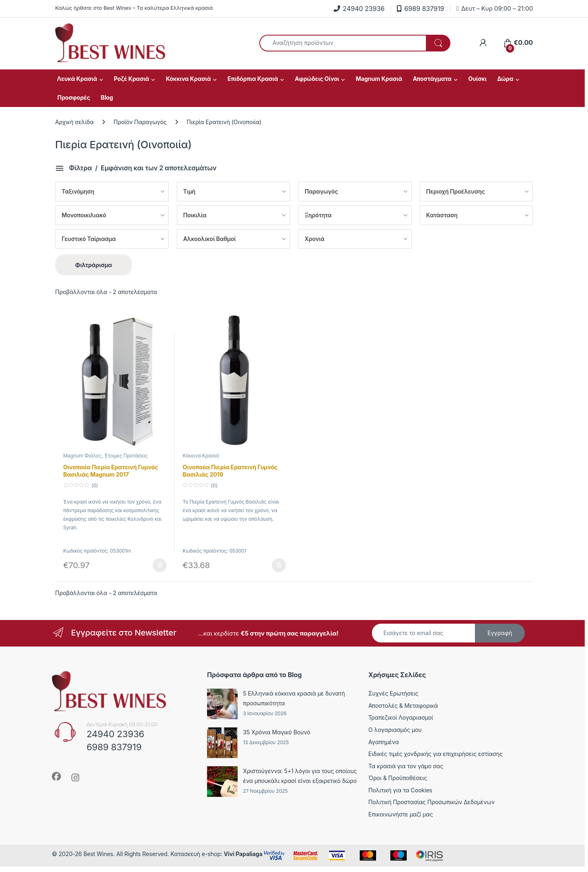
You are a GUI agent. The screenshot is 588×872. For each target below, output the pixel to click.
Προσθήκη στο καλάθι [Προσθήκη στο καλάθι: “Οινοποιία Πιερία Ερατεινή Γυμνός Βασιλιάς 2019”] (279, 565)
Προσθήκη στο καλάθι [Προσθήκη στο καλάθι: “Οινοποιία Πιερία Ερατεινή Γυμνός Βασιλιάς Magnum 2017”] (160, 565)
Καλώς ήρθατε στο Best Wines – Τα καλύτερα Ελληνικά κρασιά (134, 8)
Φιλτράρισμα (94, 265)
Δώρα (506, 79)
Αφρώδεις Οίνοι (317, 79)
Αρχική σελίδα (74, 122)
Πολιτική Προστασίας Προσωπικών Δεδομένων (431, 802)
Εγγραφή (500, 633)
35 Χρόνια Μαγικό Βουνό (277, 732)
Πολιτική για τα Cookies (400, 790)
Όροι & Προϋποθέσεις (398, 778)
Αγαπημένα (384, 742)
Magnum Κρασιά (379, 79)
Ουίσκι (478, 79)
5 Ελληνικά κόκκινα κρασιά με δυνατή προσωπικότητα (294, 698)
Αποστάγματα (432, 79)
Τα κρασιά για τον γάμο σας (406, 766)
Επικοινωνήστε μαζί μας (401, 814)
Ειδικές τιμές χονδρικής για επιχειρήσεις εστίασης (435, 754)
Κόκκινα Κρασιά (188, 79)
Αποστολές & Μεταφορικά (403, 706)
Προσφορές (74, 97)
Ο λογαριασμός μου (395, 730)
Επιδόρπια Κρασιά (253, 79)
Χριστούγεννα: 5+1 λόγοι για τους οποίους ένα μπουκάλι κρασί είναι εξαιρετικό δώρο (300, 776)
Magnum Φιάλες (82, 456)
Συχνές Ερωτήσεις (393, 693)
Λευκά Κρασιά (77, 79)
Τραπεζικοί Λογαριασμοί (401, 717)
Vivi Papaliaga (243, 854)
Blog (107, 97)
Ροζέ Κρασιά (131, 79)
